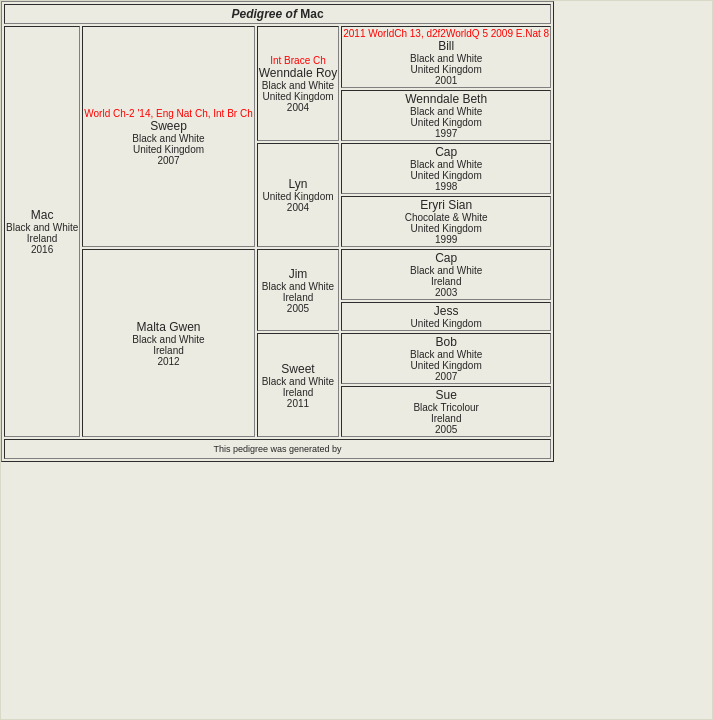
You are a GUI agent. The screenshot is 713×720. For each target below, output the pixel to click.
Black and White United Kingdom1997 (446, 122)
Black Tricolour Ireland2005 (446, 418)
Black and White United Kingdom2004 (298, 96)
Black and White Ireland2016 (42, 238)
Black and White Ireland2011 (298, 392)
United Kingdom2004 (297, 202)
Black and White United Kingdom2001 (446, 69)
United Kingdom (446, 323)
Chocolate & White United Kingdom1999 (446, 228)
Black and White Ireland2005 (298, 297)
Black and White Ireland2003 (446, 281)
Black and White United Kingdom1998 (446, 175)
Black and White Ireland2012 (168, 350)
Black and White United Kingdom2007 (168, 149)
